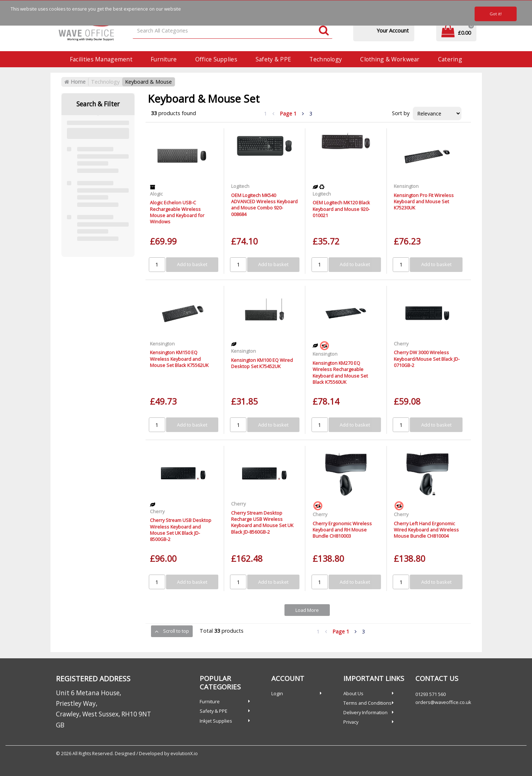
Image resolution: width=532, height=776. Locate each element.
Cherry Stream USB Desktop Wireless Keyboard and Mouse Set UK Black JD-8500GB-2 (181, 530)
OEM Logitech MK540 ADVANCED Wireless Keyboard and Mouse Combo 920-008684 (264, 205)
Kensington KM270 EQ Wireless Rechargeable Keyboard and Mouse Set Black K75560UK (340, 372)
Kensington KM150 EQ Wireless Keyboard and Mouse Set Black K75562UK (179, 359)
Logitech (240, 186)
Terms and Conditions (367, 703)
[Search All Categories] (233, 31)
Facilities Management (101, 59)
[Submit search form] (324, 31)
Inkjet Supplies (216, 721)
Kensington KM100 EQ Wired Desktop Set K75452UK (262, 363)
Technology (326, 59)
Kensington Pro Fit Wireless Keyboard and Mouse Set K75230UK (424, 202)
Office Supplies (216, 59)
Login (277, 693)
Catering (450, 59)
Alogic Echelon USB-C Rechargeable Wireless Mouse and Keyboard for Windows (177, 212)
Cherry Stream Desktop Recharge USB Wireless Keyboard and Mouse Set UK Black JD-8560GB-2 (262, 522)
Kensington (406, 186)
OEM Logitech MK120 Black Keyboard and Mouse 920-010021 (341, 209)
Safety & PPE (273, 59)
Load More (307, 610)
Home (75, 82)
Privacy (351, 722)
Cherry (401, 344)
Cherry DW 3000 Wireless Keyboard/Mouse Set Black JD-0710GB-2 (427, 359)
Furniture (164, 59)
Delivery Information (365, 712)
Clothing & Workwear (390, 59)
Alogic (156, 194)
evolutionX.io (184, 754)
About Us (353, 693)
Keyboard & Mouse (148, 82)
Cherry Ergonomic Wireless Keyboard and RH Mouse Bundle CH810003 (342, 530)
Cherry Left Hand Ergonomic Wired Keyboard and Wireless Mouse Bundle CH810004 (426, 530)
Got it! (496, 14)
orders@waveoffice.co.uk (443, 702)
